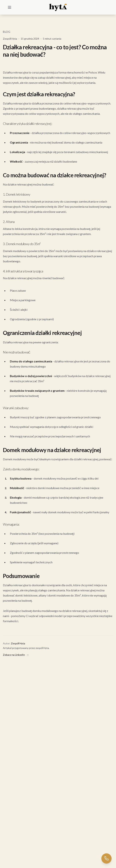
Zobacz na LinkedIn (16, 655)
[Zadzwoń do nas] (106, 858)
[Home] (58, 7)
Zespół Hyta (10, 39)
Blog (7, 32)
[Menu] (10, 7)
